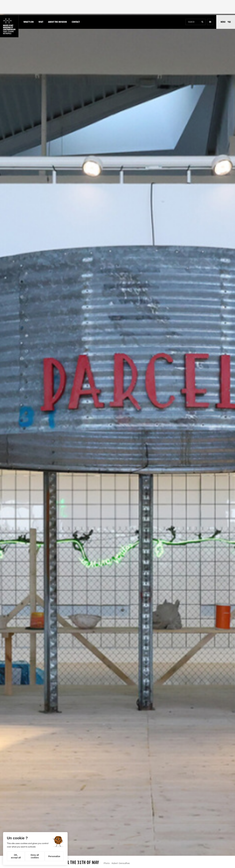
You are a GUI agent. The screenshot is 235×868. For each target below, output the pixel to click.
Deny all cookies (35, 856)
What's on (29, 22)
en (210, 22)
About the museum (57, 22)
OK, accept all (16, 856)
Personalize (54, 856)
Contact (76, 22)
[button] (226, 22)
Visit (41, 22)
